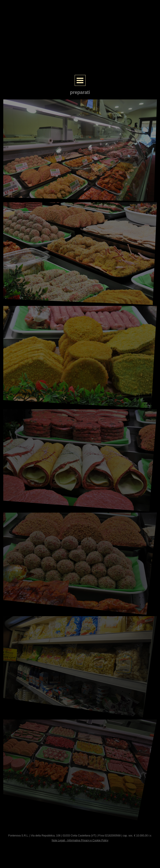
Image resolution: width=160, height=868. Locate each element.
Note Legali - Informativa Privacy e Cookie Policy (80, 840)
